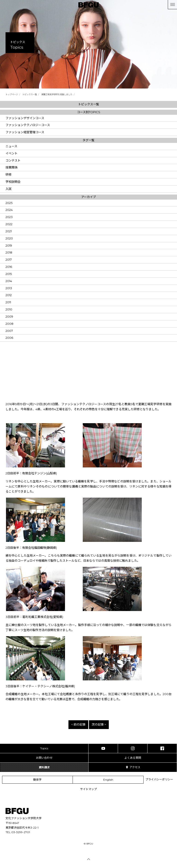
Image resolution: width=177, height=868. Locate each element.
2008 (9, 324)
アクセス (133, 767)
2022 (9, 224)
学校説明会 (13, 182)
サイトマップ (88, 789)
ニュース (11, 146)
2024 (9, 210)
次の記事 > (99, 724)
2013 (9, 288)
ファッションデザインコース (25, 118)
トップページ (12, 94)
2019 (9, 245)
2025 (9, 203)
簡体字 (37, 780)
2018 (9, 252)
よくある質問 (133, 758)
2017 (9, 260)
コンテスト (13, 160)
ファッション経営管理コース (25, 132)
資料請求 (44, 767)
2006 (9, 338)
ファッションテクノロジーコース (28, 125)
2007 (9, 331)
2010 (9, 309)
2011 (8, 302)
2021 (9, 231)
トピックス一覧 (30, 94)
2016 (9, 267)
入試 (9, 189)
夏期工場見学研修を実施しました (57, 94)
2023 (9, 217)
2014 (9, 281)
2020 (9, 238)
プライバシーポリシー (159, 779)
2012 (9, 295)
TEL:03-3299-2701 (18, 832)
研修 (9, 174)
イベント (12, 153)
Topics (44, 748)
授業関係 (12, 167)
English (108, 780)
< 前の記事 (78, 724)
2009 (9, 316)
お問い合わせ (44, 758)
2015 (9, 274)
